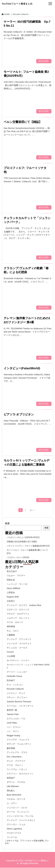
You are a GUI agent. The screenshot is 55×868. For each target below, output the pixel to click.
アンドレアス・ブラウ (17, 752)
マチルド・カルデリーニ (18, 614)
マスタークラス (14, 833)
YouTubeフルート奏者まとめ (17, 4)
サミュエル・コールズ (17, 648)
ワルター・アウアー (16, 576)
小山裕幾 (11, 656)
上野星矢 (11, 593)
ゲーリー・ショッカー (17, 672)
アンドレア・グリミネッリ (19, 639)
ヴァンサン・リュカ (16, 824)
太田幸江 (11, 601)
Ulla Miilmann (13, 786)
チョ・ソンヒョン (15, 685)
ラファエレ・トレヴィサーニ (20, 706)
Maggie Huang (13, 735)
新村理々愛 (12, 710)
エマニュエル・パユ (16, 719)
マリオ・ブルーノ (15, 765)
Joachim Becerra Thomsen (19, 702)
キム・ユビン (13, 631)
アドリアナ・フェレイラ (18, 740)
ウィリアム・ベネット (17, 769)
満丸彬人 (11, 791)
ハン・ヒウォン (14, 727)
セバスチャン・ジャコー (18, 660)
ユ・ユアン (12, 803)
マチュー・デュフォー (17, 697)
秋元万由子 (12, 571)
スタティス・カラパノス (18, 609)
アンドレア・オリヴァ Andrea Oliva (24, 605)
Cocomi (10, 652)
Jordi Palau (12, 723)
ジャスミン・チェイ (16, 693)
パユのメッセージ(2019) (18, 557)
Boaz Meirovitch (14, 795)
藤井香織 (11, 748)
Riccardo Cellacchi (15, 689)
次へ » (32, 510)
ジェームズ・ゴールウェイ (19, 643)
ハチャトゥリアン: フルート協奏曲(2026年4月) (28, 546)
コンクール (12, 837)
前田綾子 (11, 778)
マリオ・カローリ (15, 622)
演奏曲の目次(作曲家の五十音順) (22, 542)
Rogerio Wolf (13, 597)
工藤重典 (11, 635)
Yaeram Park (13, 714)
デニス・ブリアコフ (16, 761)
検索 (7, 523)
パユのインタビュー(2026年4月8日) (23, 537)
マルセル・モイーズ (16, 799)
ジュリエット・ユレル (17, 808)
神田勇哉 (11, 626)
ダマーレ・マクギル (16, 782)
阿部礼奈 (11, 580)
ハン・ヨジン (13, 731)
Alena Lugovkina (14, 829)
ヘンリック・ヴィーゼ (17, 584)
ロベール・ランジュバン (18, 812)
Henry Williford (13, 588)
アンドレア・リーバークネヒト (21, 820)
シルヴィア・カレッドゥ (18, 618)
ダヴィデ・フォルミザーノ (19, 744)
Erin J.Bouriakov (14, 757)
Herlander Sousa (14, 676)
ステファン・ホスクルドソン (20, 774)
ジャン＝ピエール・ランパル (20, 816)
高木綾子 (11, 680)
